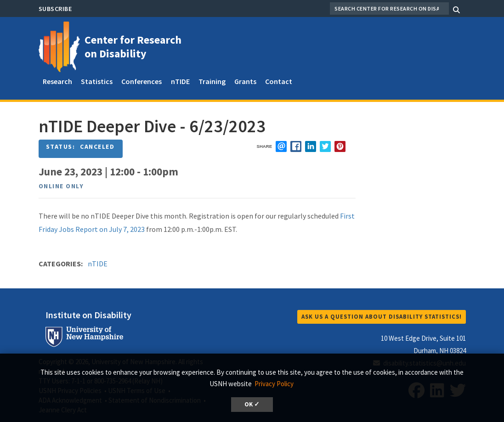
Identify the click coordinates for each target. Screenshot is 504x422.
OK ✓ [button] (252, 404)
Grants (245, 81)
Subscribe (55, 9)
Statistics (97, 81)
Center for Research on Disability (133, 47)
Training (212, 81)
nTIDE (180, 81)
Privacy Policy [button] (274, 384)
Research (57, 81)
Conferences (142, 81)
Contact (279, 81)
